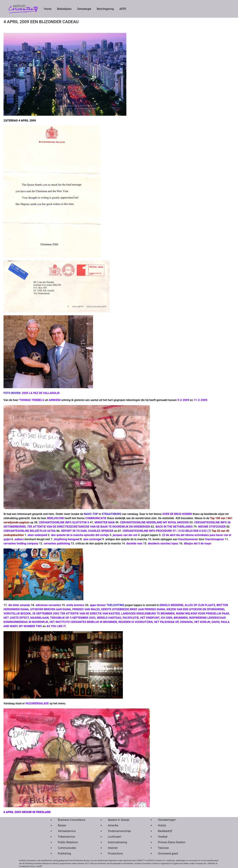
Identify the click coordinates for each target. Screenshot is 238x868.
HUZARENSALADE (37, 703)
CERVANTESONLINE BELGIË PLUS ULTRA (30, 531)
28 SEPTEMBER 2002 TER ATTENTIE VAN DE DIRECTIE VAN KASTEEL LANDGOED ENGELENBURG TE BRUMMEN (103, 614)
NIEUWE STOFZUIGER (212, 527)
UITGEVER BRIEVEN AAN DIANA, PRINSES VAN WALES (65, 609)
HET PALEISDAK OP (166, 622)
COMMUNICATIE (96, 518)
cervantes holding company (21, 543)
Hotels (162, 825)
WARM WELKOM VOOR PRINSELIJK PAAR (202, 614)
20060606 (186, 622)
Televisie (163, 848)
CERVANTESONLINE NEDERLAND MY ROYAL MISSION (154, 522)
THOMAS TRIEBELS (32, 400)
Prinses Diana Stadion (172, 842)
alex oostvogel (92, 539)
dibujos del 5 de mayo (198, 543)
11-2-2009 (201, 400)
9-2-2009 (183, 400)
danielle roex (134, 543)
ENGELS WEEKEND (171, 605)
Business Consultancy (72, 820)
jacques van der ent (125, 535)
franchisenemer (188, 539)
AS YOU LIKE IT (56, 626)
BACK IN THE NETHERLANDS (174, 527)
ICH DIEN (167, 618)
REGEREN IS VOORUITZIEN (135, 622)
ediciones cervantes (48, 605)
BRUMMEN (181, 618)
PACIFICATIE (131, 618)
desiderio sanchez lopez (163, 543)
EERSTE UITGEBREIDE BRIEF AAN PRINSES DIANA (133, 609)
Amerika (113, 825)
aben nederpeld (37, 535)
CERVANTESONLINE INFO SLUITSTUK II (64, 522)
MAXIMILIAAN (40, 618)
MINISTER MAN (105, 522)
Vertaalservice (67, 831)
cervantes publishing (57, 543)
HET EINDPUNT (150, 618)
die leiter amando (19, 605)
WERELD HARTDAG (109, 618)
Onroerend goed (168, 854)
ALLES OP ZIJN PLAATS (200, 605)
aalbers (19, 539)
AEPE (123, 9)
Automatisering (118, 842)
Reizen (62, 825)
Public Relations (68, 842)
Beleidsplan (64, 9)
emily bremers (75, 605)
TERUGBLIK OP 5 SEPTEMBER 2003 (73, 618)
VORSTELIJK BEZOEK (17, 614)
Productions (115, 854)
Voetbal (163, 837)
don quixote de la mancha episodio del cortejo (80, 535)
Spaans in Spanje (119, 820)
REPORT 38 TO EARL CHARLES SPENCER (87, 531)
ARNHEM (55, 400)
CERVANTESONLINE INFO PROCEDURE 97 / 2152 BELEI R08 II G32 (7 (166, 531)
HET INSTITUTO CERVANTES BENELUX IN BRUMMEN (83, 622)
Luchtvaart (115, 837)
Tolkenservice (67, 837)
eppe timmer (98, 605)
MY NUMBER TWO (30, 626)
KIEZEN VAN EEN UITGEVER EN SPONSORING (196, 609)
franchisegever (215, 539)
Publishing (64, 854)
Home (49, 9)
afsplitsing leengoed (67, 539)
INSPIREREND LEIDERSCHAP (207, 618)
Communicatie (67, 848)
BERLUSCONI (55, 518)
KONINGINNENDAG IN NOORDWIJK (26, 622)
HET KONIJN (202, 622)
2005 (25, 393)
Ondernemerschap (119, 831)
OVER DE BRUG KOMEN (177, 514)
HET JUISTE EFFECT (16, 618)
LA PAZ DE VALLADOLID (44, 393)
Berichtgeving (105, 9)
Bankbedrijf (165, 831)
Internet (113, 848)
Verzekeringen (167, 820)
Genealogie (84, 9)
